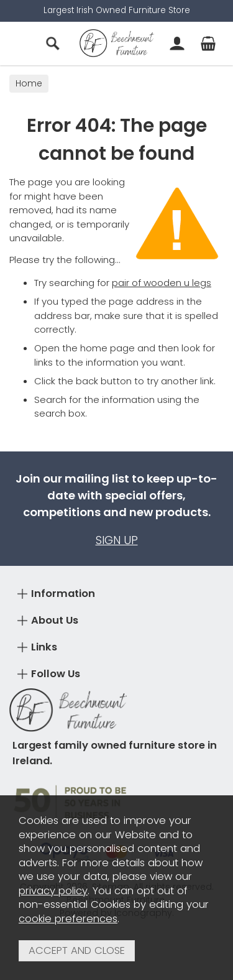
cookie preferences (68, 919)
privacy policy (53, 891)
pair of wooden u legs (162, 283)
